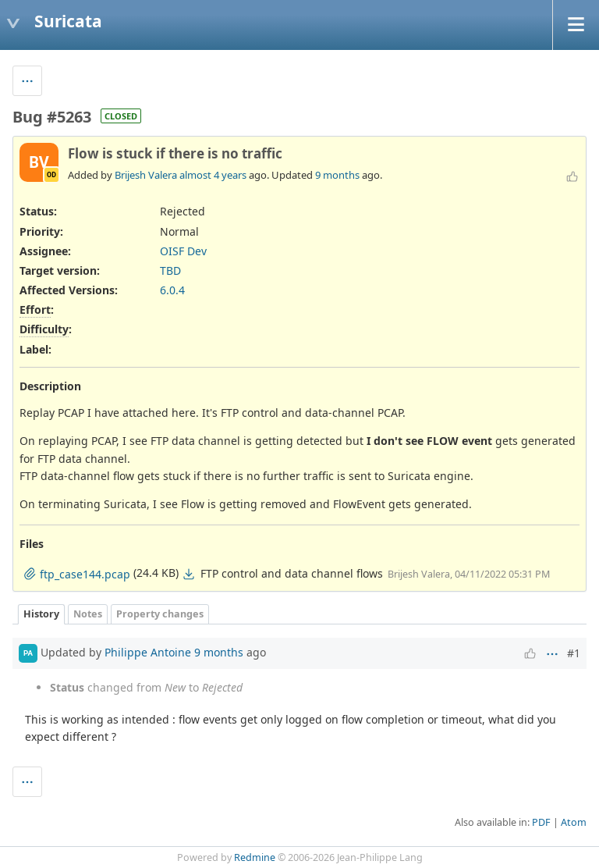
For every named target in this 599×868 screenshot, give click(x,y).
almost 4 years (213, 175)
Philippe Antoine (148, 652)
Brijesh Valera (146, 175)
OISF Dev (183, 251)
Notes (88, 614)
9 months (337, 175)
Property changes (160, 614)
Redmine (255, 857)
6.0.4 (172, 290)
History (41, 614)
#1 (574, 653)
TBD (170, 270)
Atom (574, 822)
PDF (541, 822)
